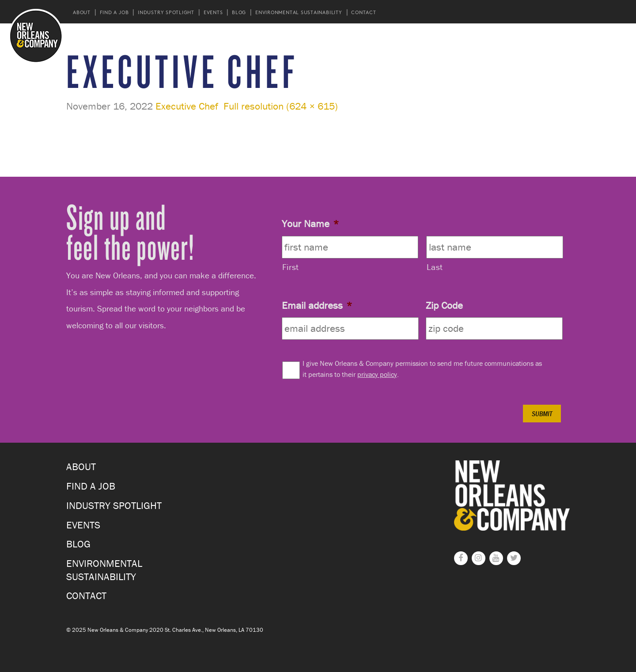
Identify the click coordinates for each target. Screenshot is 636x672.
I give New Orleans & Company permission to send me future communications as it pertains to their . (422, 368)
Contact (363, 12)
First (291, 267)
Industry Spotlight (166, 12)
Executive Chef (187, 106)
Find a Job (114, 12)
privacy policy (377, 374)
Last (435, 267)
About (82, 12)
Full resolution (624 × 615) (281, 106)
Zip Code (444, 305)
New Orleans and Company (36, 36)
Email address (317, 305)
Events (213, 12)
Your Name (310, 224)
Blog (239, 12)
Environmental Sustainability (299, 12)
